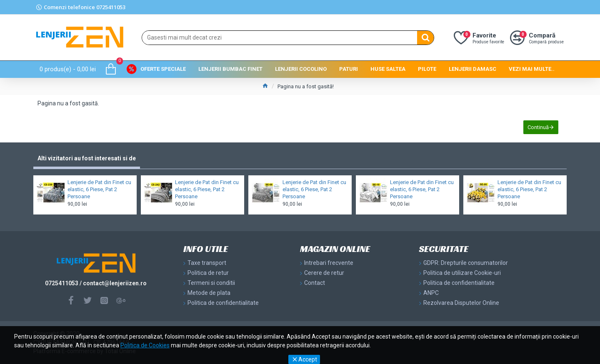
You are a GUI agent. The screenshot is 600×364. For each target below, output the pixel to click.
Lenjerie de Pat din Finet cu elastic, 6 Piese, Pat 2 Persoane (99, 189)
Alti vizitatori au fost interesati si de (87, 158)
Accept (308, 359)
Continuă (538, 127)
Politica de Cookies (145, 345)
